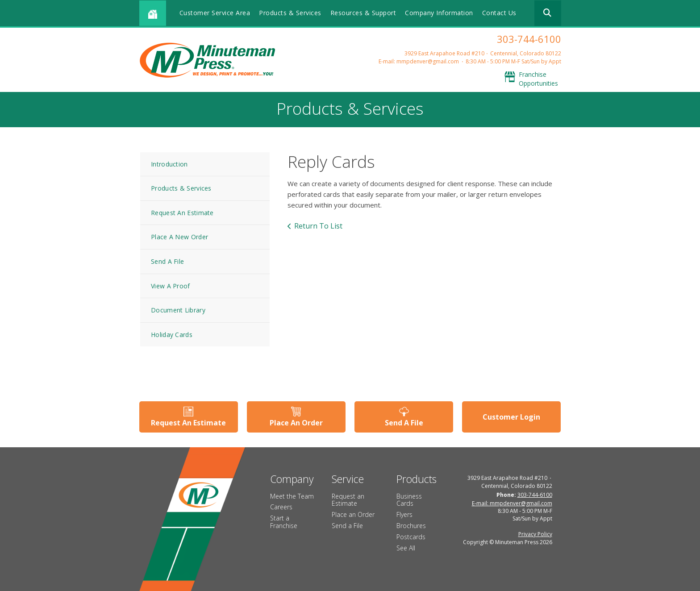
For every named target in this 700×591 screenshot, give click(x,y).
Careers (281, 507)
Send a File (347, 526)
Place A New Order (179, 237)
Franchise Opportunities (538, 79)
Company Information (439, 13)
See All (406, 548)
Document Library (178, 310)
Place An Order (296, 423)
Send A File (167, 261)
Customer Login (511, 417)
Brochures (411, 526)
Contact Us (499, 13)
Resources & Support (363, 13)
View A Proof (171, 286)
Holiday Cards (172, 335)
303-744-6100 (529, 39)
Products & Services (290, 13)
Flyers (404, 514)
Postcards (411, 537)
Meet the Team (292, 496)
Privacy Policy (535, 534)
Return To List (318, 226)
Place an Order (353, 514)
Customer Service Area (215, 13)
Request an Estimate (348, 500)
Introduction (169, 164)
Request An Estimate (182, 213)
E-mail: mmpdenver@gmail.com (419, 61)
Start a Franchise (284, 522)
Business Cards (409, 500)
